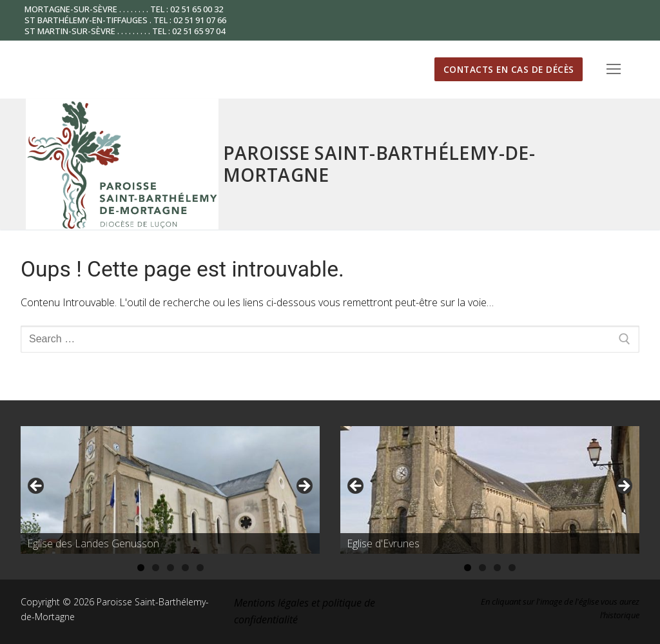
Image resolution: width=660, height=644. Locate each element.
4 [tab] (185, 568)
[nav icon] (614, 70)
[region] (170, 490)
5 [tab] (200, 568)
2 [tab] (156, 568)
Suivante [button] (304, 487)
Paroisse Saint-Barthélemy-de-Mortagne (379, 164)
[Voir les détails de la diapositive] (170, 490)
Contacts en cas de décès (509, 69)
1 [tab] (141, 568)
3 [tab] (170, 568)
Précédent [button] (37, 487)
